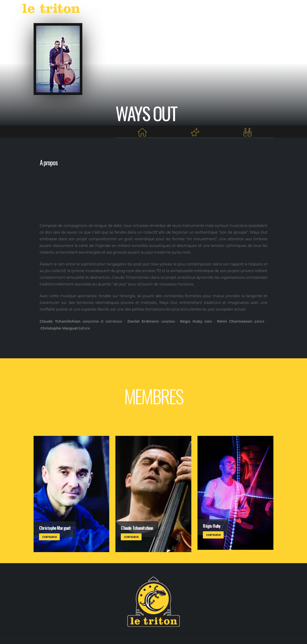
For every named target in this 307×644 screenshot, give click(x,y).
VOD (202, 10)
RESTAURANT (225, 10)
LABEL (185, 10)
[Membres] (247, 132)
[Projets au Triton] (195, 132)
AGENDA (164, 10)
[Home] (142, 132)
